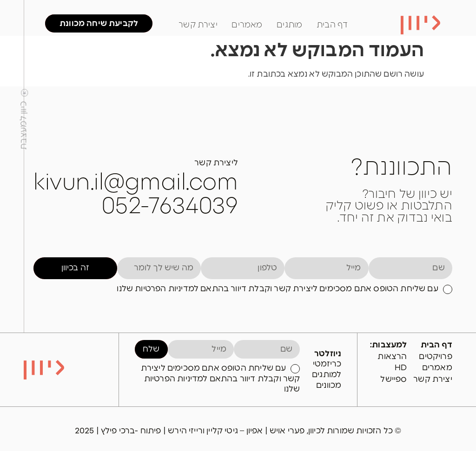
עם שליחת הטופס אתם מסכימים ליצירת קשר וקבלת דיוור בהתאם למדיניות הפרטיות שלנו (277, 289)
